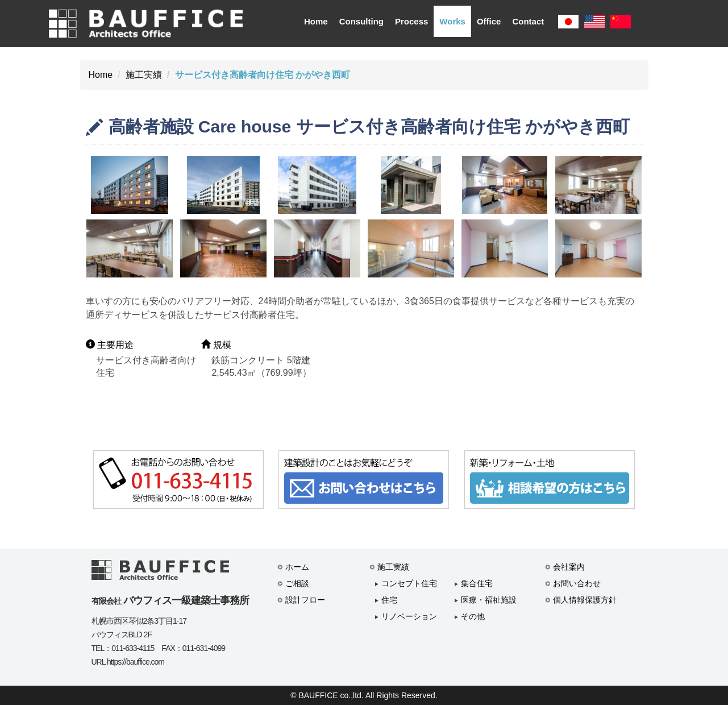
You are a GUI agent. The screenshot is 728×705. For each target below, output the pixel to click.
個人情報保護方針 (585, 600)
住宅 (389, 600)
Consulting (361, 21)
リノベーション (409, 616)
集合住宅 (477, 583)
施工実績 (144, 75)
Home (316, 21)
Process (411, 21)
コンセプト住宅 (409, 583)
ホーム (297, 567)
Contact (528, 21)
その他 (473, 616)
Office (489, 21)
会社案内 (569, 567)
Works (452, 21)
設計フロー (305, 600)
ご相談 (297, 583)
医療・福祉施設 (489, 600)
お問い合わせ (577, 583)
